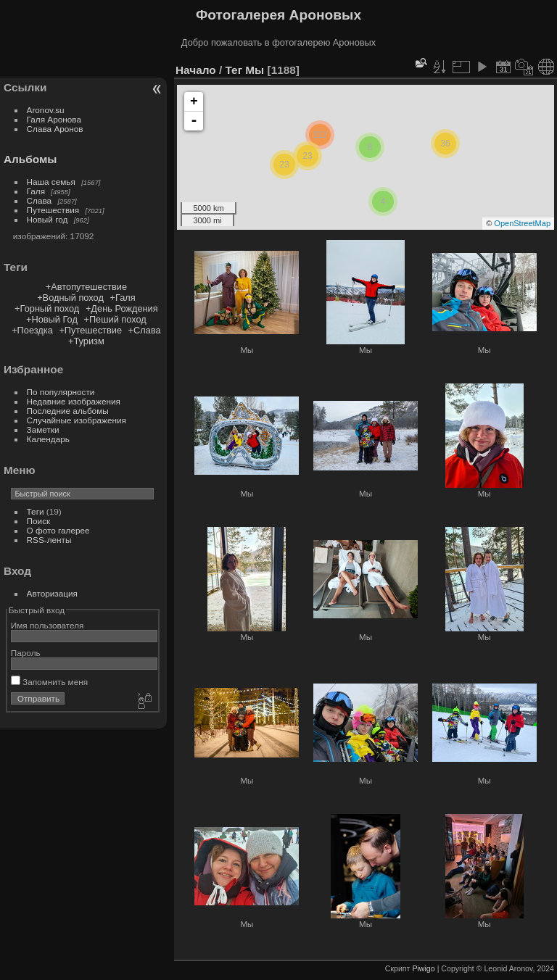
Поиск (39, 521)
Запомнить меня (49, 682)
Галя (36, 191)
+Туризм (86, 341)
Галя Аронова (54, 119)
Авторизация (52, 593)
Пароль (26, 653)
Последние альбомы (68, 411)
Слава (40, 200)
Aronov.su (46, 110)
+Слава (145, 330)
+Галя (122, 298)
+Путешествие (90, 330)
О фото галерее (58, 530)
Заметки (43, 429)
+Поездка (32, 330)
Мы (255, 70)
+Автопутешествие (86, 287)
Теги (36, 511)
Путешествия (53, 210)
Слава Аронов (55, 129)
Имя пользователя (48, 625)
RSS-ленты (49, 540)
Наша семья (51, 182)
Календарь (48, 439)
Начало (196, 70)
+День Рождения (122, 308)
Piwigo (423, 968)
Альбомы (30, 159)
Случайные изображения (77, 420)
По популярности (61, 392)
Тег (234, 70)
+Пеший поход (115, 319)
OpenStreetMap (522, 223)
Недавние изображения (74, 401)
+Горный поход (47, 308)
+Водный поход (70, 298)
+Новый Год (52, 319)
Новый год (48, 219)
